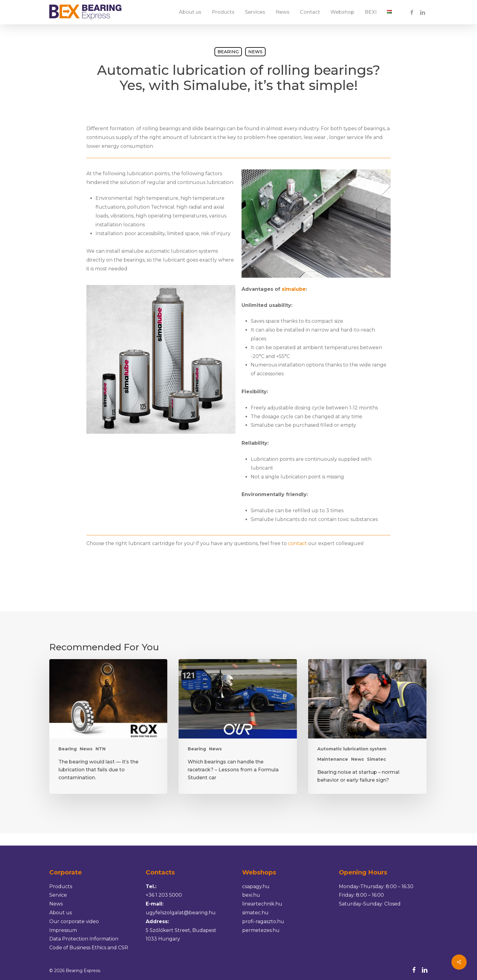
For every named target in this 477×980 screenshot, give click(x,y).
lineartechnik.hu (262, 904)
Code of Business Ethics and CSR (89, 948)
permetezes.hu (261, 930)
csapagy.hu (256, 886)
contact (298, 543)
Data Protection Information (84, 939)
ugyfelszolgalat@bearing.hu (181, 913)
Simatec (376, 759)
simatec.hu (255, 913)
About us (61, 913)
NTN (101, 749)
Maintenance (333, 759)
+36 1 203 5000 (164, 895)
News (255, 52)
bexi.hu (251, 895)
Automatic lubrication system (352, 749)
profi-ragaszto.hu (263, 921)
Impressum (63, 930)
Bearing (228, 52)
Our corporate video (74, 921)
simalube (294, 289)
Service (58, 895)
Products (61, 886)
